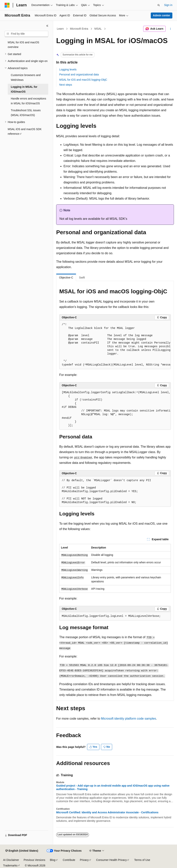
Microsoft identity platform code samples (128, 719)
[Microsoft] (7, 5)
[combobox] (26, 34)
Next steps (66, 85)
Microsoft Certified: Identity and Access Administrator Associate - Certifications (107, 812)
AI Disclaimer (11, 860)
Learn (60, 29)
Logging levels (68, 69)
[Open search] (159, 5)
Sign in (168, 5)
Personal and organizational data (79, 74)
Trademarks (10, 865)
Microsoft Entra (79, 29)
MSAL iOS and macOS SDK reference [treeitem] (25, 132)
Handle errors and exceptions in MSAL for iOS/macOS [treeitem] (28, 101)
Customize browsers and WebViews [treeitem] (26, 77)
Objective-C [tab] (66, 278)
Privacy (84, 860)
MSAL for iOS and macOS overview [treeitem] (23, 45)
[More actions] (171, 29)
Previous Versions (34, 860)
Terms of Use (142, 860)
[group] (115, 345)
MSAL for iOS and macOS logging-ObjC (83, 80)
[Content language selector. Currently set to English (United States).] (22, 851)
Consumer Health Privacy (111, 860)
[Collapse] (47, 26)
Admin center (161, 15)
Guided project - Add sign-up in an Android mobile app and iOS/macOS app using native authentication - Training (113, 787)
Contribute (69, 860)
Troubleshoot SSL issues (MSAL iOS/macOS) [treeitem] (26, 113)
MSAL (98, 29)
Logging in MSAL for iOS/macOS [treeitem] (24, 89)
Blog (53, 860)
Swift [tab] (82, 278)
